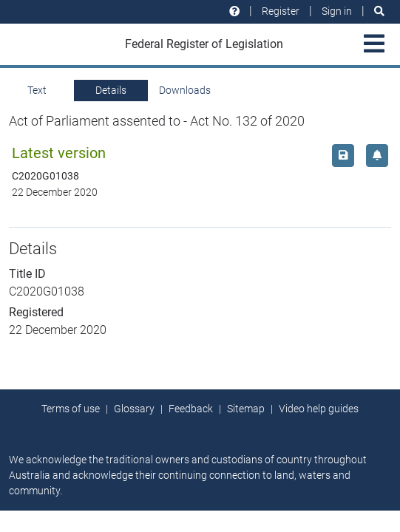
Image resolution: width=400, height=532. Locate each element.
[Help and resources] (234, 11)
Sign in (337, 11)
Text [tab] (37, 90)
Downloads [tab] (185, 90)
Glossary (134, 409)
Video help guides (319, 409)
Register (281, 11)
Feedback (191, 409)
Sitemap (246, 409)
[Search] (379, 11)
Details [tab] (111, 90)
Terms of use (71, 409)
